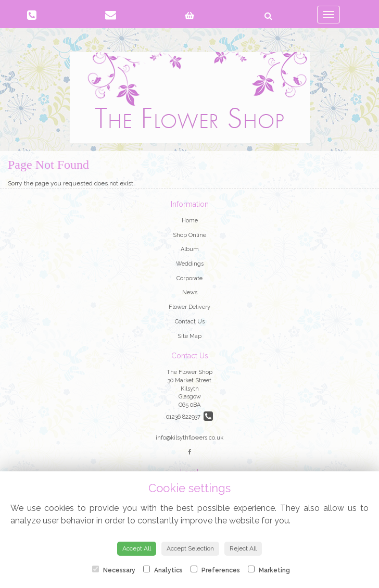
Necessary (114, 570)
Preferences (215, 570)
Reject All (243, 548)
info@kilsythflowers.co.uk (189, 438)
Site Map (189, 336)
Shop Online (189, 235)
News (190, 292)
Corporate (189, 278)
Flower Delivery (189, 307)
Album (190, 249)
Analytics (163, 570)
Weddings (190, 264)
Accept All (137, 548)
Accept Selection (190, 548)
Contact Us (190, 322)
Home (190, 221)
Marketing (269, 570)
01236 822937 (189, 417)
